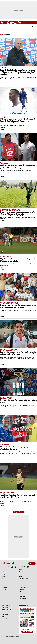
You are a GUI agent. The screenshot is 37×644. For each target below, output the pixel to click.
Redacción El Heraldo (4, 457)
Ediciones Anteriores (27, 632)
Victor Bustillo (3, 128)
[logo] (12, 563)
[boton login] (35, 22)
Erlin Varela (2, 362)
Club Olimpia (7, 34)
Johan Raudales (3, 81)
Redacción (2, 174)
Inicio (1, 34)
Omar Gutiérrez (3, 221)
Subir (32, 563)
